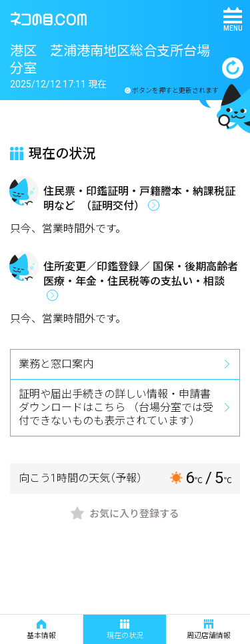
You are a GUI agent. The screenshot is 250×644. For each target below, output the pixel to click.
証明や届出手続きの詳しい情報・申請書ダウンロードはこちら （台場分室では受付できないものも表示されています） (116, 407)
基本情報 (41, 630)
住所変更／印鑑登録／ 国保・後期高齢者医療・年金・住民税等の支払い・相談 (141, 274)
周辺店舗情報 (209, 630)
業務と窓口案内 (56, 364)
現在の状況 (125, 630)
